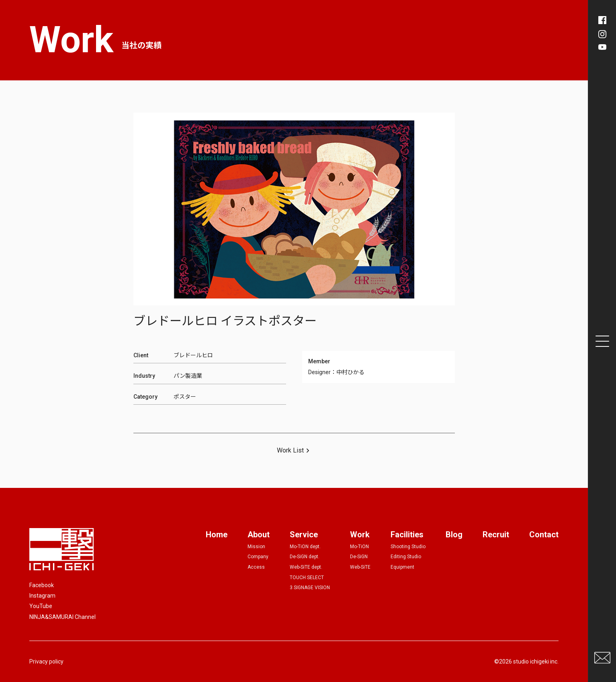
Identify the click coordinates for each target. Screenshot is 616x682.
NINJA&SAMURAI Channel (62, 617)
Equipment (402, 567)
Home (217, 535)
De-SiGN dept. (305, 557)
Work (360, 535)
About (259, 535)
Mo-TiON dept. (305, 547)
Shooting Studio (408, 547)
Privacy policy (46, 662)
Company (258, 557)
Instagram (42, 596)
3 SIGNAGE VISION (310, 588)
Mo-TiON (359, 547)
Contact (544, 535)
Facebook (42, 585)
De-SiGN (359, 557)
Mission (256, 547)
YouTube (41, 606)
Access (256, 567)
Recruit (496, 535)
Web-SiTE (360, 567)
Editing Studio (406, 557)
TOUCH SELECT (307, 578)
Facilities (407, 535)
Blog (454, 535)
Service (304, 535)
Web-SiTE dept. (306, 567)
